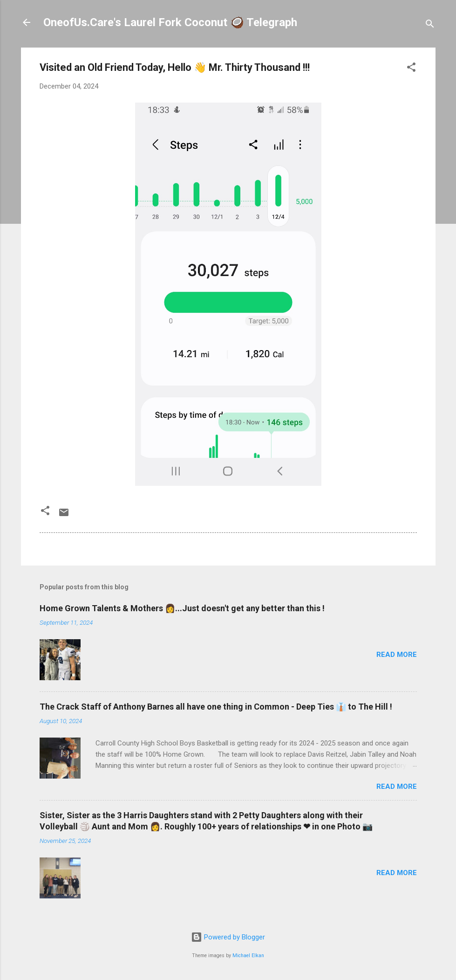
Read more (397, 655)
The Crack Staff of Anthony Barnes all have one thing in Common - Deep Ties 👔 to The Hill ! (216, 707)
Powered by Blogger (228, 937)
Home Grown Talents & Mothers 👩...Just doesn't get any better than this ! (182, 608)
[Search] (430, 25)
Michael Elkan (248, 956)
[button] (411, 69)
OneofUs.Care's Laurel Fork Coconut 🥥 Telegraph (170, 22)
